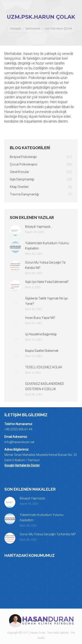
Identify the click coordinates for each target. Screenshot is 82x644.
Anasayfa (16, 29)
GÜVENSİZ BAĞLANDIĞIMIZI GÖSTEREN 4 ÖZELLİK (44, 386)
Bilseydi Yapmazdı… (39, 227)
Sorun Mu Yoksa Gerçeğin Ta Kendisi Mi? (45, 265)
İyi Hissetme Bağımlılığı (41, 334)
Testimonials (33, 29)
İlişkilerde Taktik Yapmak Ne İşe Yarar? (46, 301)
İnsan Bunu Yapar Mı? (40, 318)
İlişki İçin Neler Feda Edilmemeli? (47, 282)
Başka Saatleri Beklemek (42, 351)
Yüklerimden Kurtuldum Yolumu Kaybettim (47, 246)
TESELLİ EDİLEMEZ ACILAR (44, 367)
